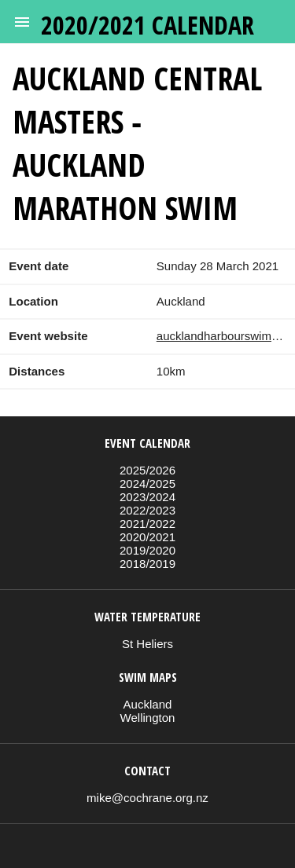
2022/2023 (147, 510)
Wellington (148, 718)
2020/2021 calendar (147, 25)
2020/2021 (147, 537)
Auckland (148, 704)
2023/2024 (147, 497)
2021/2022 (147, 524)
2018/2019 (147, 564)
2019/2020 (147, 550)
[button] (22, 22)
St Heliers (147, 644)
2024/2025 (147, 483)
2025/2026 (147, 470)
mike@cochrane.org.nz (147, 798)
